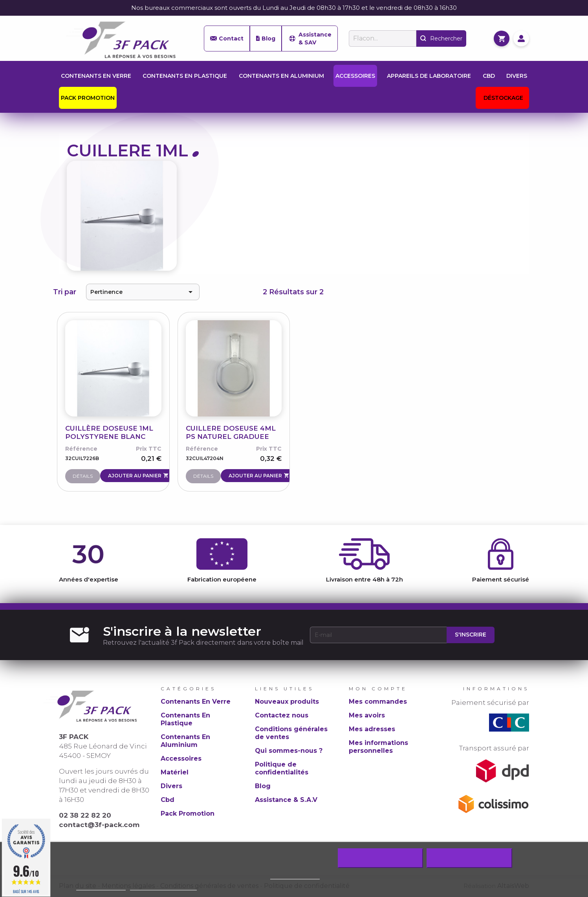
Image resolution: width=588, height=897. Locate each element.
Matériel (175, 772)
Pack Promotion (188, 814)
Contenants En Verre (196, 702)
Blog (266, 39)
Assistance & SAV (310, 39)
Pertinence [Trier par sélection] (143, 292)
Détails (83, 476)
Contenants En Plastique (185, 719)
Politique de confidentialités (282, 768)
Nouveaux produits (287, 702)
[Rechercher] (383, 39)
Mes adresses (372, 729)
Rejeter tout (380, 858)
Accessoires (181, 759)
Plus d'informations (101, 887)
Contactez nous (282, 715)
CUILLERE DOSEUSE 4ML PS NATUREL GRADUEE (231, 432)
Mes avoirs (367, 715)
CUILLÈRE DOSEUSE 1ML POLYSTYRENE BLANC (109, 432)
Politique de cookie (295, 876)
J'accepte (469, 858)
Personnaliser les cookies (163, 887)
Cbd (168, 800)
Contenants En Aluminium (185, 741)
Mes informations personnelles (378, 747)
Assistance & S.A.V (286, 800)
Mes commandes (378, 702)
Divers (171, 786)
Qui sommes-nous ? (289, 751)
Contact (227, 39)
